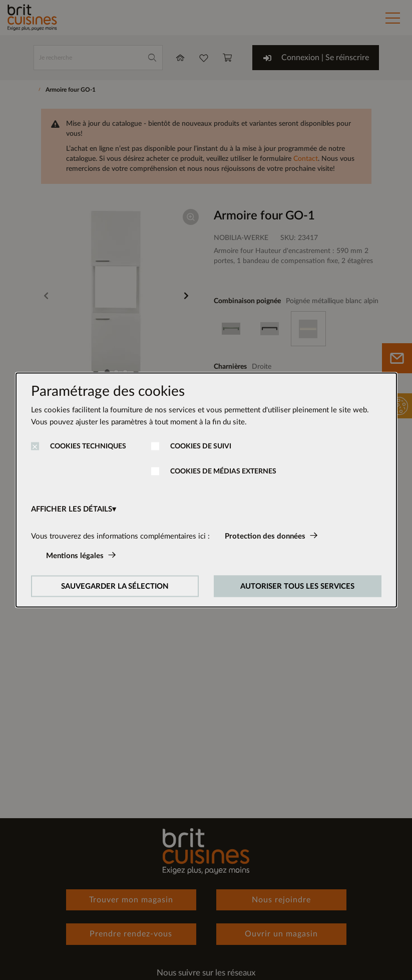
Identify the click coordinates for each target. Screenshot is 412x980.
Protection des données (265, 536)
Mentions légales (75, 556)
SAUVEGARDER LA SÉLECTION (115, 586)
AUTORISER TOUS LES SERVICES (297, 586)
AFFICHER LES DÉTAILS (72, 509)
